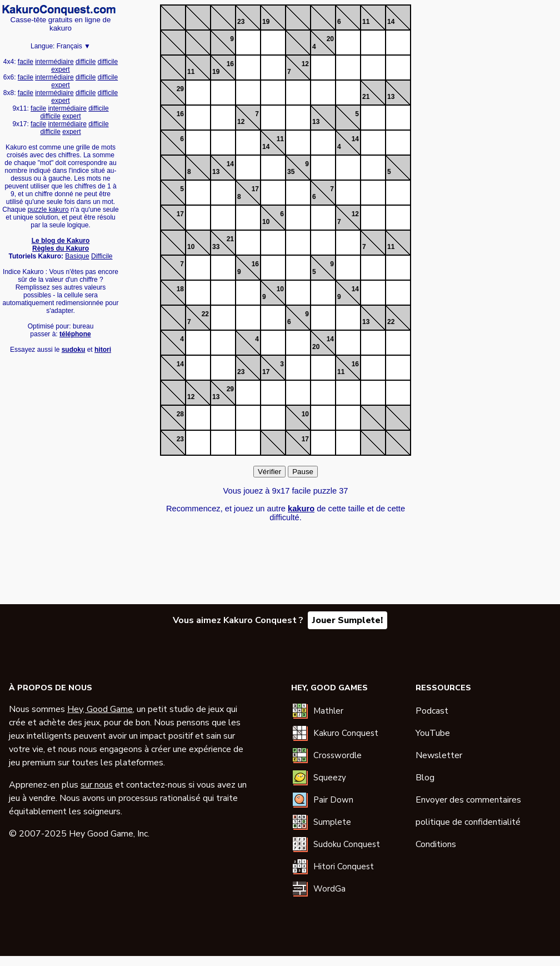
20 (330, 39)
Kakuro (59, 10)
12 (305, 64)
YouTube (433, 733)
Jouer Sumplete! (347, 620)
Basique (77, 256)
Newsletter (439, 755)
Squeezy (330, 778)
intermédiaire (54, 62)
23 (241, 22)
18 (180, 289)
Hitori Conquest (344, 867)
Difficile (102, 256)
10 (266, 222)
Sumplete (332, 822)
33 (216, 247)
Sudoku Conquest (347, 844)
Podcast (432, 711)
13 (391, 97)
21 (366, 97)
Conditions (436, 844)
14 (391, 22)
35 (291, 172)
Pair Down (333, 800)
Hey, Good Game (100, 709)
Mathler (328, 711)
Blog (425, 778)
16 (230, 64)
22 (205, 314)
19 (266, 22)
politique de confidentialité (468, 822)
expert (60, 69)
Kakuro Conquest (346, 733)
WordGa (329, 889)
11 (366, 22)
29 (180, 89)
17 (255, 189)
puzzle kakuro (48, 210)
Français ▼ (74, 46)
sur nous (97, 785)
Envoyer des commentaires (468, 800)
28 (180, 414)
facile (26, 62)
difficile (86, 62)
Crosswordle (337, 755)
